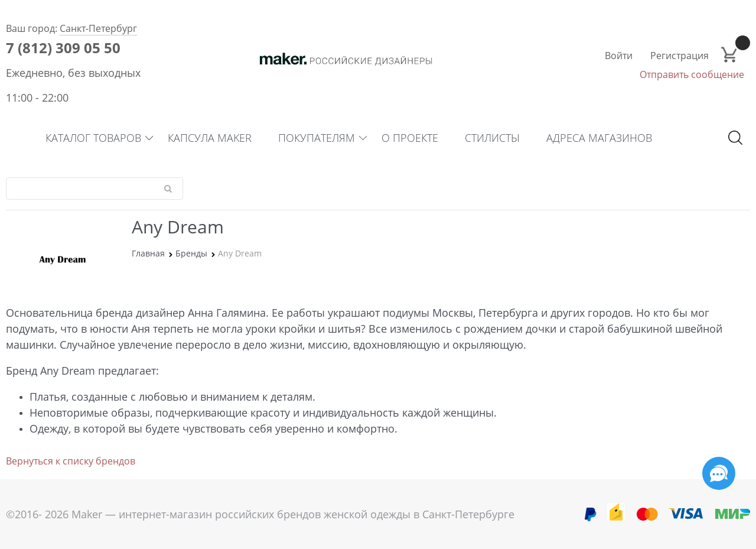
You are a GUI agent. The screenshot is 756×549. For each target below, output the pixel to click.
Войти (619, 56)
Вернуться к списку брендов (71, 461)
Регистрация (680, 56)
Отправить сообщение (692, 74)
